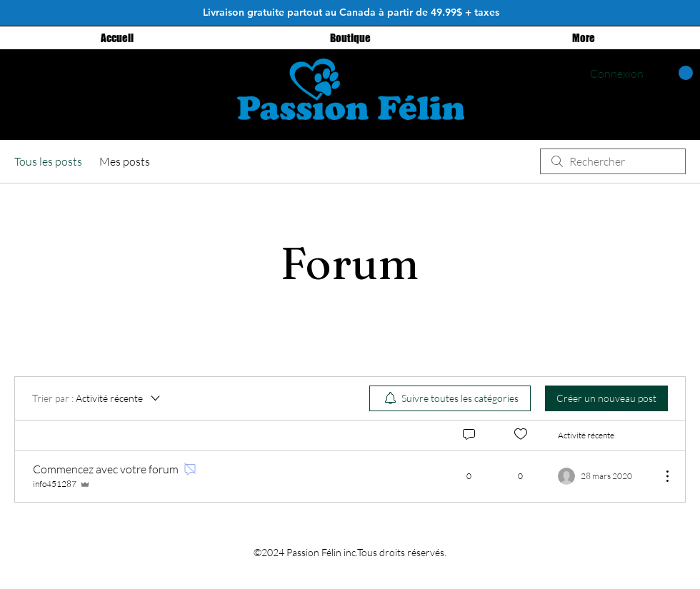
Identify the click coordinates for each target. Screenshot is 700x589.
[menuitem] (450, 398)
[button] (675, 73)
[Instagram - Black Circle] (155, 80)
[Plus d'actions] (660, 476)
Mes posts (125, 161)
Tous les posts (48, 161)
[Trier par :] (97, 398)
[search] (613, 161)
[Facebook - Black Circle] (190, 80)
